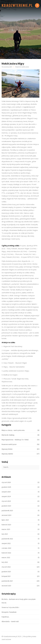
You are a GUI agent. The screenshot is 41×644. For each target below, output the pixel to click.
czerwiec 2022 (6, 548)
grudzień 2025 (6, 487)
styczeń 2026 (6, 483)
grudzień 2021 (6, 572)
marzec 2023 (6, 529)
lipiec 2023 (5, 520)
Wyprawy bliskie (7, 449)
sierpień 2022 (6, 544)
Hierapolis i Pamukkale (9, 612)
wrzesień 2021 (6, 586)
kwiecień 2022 (6, 553)
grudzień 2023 (6, 506)
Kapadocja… (6, 617)
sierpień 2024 (6, 497)
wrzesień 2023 (6, 515)
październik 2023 (7, 511)
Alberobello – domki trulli (10, 622)
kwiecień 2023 (6, 525)
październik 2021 (7, 581)
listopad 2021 (6, 576)
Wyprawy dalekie (7, 454)
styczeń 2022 (6, 567)
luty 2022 (5, 562)
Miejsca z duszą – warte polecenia (13, 430)
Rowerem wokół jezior (22, 67)
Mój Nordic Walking (8, 435)
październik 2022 (7, 539)
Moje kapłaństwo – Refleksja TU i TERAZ (15, 440)
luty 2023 (5, 534)
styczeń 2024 (6, 501)
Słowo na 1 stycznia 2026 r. (10, 608)
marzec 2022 (6, 558)
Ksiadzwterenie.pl (17, 5)
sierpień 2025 (6, 492)
